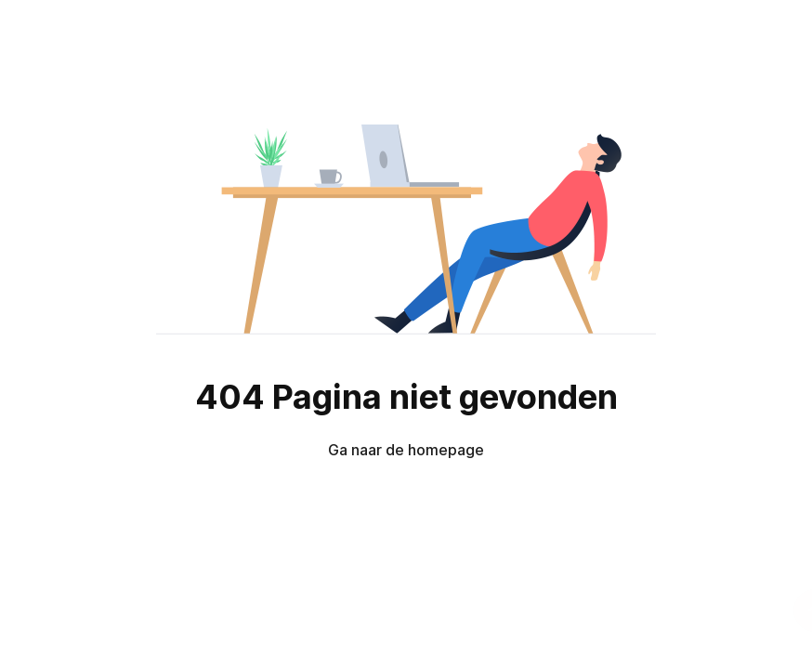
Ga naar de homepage (406, 450)
